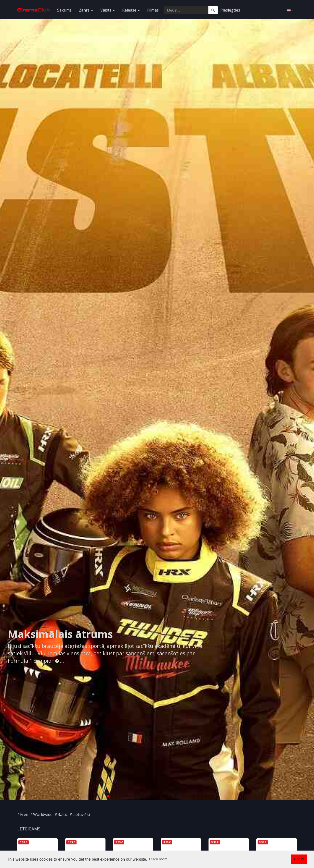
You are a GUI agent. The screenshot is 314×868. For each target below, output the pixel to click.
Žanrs (86, 10)
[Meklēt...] (186, 10)
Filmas (153, 10)
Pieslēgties (230, 10)
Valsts (108, 10)
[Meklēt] (213, 10)
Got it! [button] (299, 859)
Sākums (64, 10)
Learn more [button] (158, 859)
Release (131, 10)
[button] (108, 796)
